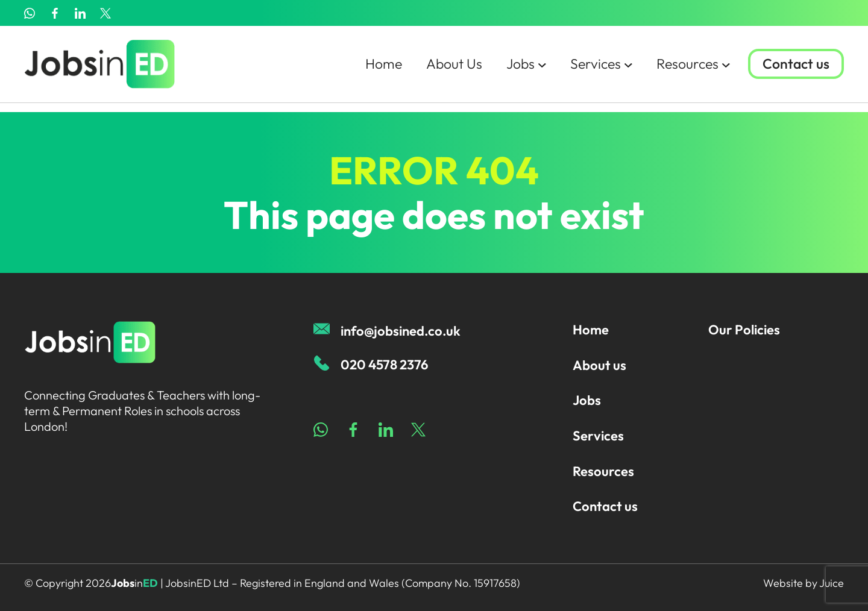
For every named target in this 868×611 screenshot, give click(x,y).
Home (373, 69)
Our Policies (744, 330)
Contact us (795, 69)
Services (596, 69)
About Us (445, 69)
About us (599, 365)
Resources (690, 69)
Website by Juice (804, 583)
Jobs (519, 69)
